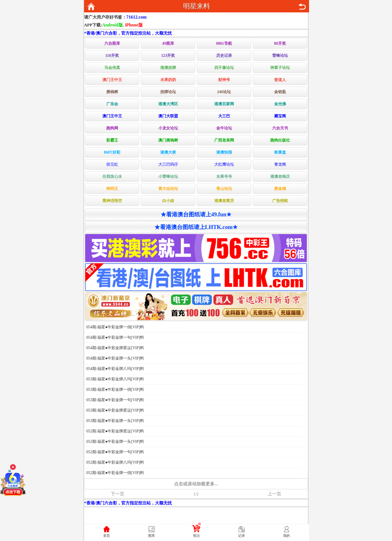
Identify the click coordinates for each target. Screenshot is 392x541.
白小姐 (168, 201)
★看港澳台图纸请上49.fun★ (196, 214)
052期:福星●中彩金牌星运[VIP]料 (115, 431)
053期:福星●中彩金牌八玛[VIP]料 (115, 379)
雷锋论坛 (280, 56)
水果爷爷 (224, 177)
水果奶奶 (168, 80)
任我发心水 (112, 177)
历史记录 (224, 56)
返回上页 (302, 6)
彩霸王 (112, 140)
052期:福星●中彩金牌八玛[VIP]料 (115, 462)
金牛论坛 (224, 128)
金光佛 (280, 104)
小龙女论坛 (168, 128)
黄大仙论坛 (168, 189)
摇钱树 (112, 92)
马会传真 (112, 68)
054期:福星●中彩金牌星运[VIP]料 (115, 348)
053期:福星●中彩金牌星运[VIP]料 (115, 410)
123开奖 (168, 56)
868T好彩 (112, 152)
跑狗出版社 (280, 140)
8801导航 (224, 43)
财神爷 (224, 80)
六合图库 (112, 43)
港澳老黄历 (224, 201)
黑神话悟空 (112, 201)
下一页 (118, 494)
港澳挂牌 (168, 68)
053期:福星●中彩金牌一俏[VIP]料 (115, 390)
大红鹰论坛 (224, 164)
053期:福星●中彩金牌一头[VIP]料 (115, 421)
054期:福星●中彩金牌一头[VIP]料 (115, 358)
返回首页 (91, 6)
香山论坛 (224, 189)
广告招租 (280, 201)
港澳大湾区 (168, 104)
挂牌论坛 (168, 92)
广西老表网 (224, 140)
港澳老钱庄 (280, 177)
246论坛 (224, 92)
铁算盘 (280, 152)
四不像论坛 (224, 68)
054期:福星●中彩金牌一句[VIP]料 (115, 337)
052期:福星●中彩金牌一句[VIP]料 (115, 452)
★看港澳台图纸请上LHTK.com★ (196, 227)
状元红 (112, 164)
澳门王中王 (112, 80)
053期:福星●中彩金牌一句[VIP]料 (115, 400)
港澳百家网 (224, 104)
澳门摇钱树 (168, 140)
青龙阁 (280, 164)
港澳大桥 (168, 152)
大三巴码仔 (168, 164)
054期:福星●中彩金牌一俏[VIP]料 (115, 327)
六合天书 (280, 128)
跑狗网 (112, 128)
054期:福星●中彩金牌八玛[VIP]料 (115, 369)
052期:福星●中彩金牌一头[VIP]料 (115, 442)
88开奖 (280, 43)
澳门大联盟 (168, 116)
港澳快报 (224, 152)
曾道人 (280, 80)
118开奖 (112, 56)
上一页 (274, 494)
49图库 (168, 43)
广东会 (112, 104)
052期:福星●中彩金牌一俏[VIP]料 (115, 473)
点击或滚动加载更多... (196, 484)
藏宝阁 (280, 116)
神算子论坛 (280, 68)
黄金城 (280, 189)
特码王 (112, 189)
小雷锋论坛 (168, 177)
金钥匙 (280, 92)
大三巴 (224, 116)
